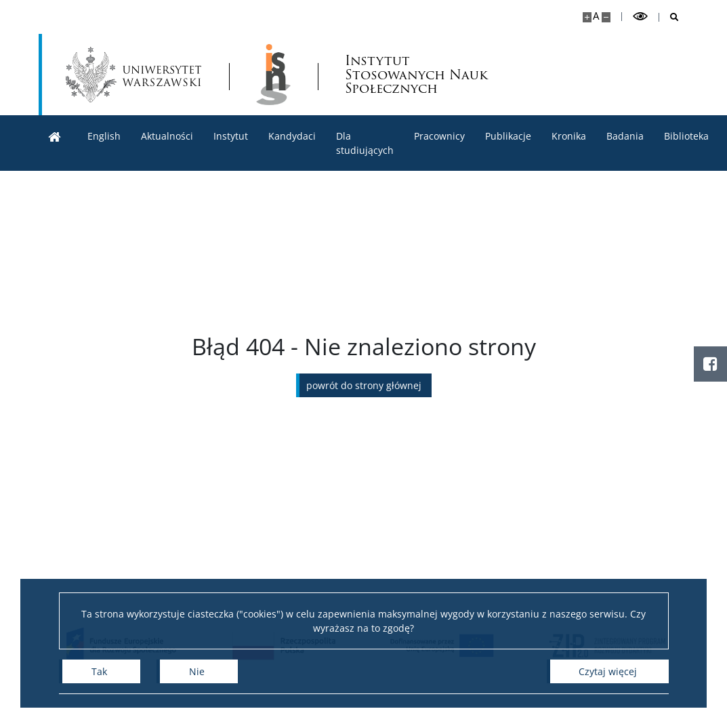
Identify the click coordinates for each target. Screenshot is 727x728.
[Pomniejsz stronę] (606, 17)
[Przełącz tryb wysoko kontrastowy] (640, 17)
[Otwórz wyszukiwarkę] (669, 17)
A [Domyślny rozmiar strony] (596, 16)
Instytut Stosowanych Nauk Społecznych (416, 75)
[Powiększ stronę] (587, 17)
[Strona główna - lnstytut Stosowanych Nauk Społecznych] (273, 75)
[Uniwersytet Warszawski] (133, 75)
